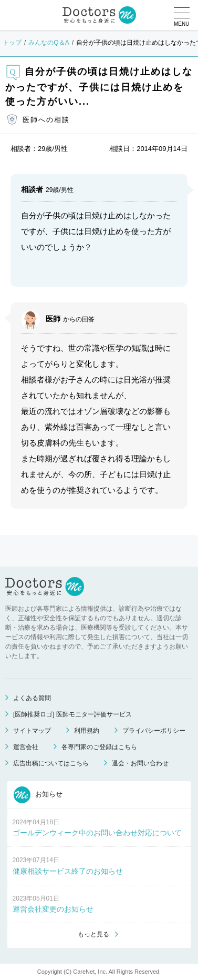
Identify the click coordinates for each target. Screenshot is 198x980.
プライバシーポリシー (154, 731)
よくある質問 (32, 698)
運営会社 (26, 747)
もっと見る (93, 934)
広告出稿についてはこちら (51, 763)
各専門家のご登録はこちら (99, 747)
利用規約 (87, 731)
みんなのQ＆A (49, 43)
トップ (12, 43)
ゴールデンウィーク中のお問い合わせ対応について (97, 833)
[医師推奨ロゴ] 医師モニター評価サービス (72, 714)
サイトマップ (32, 731)
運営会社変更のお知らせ (53, 909)
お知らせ (38, 795)
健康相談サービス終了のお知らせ (68, 871)
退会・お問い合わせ (140, 763)
